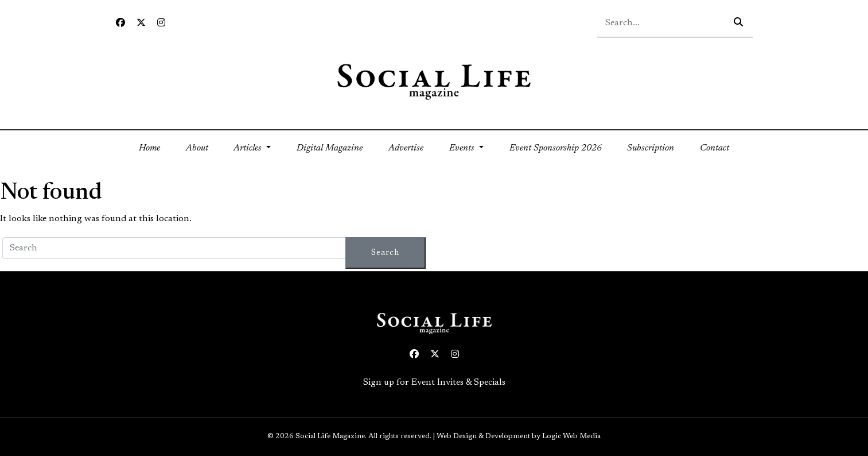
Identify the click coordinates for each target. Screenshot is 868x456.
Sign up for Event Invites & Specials (434, 382)
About (197, 148)
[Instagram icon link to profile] (161, 24)
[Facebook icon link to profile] (120, 24)
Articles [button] (249, 148)
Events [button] (463, 148)
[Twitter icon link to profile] (141, 24)
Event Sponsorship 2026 (556, 148)
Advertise (406, 148)
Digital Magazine (330, 148)
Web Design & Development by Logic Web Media (519, 436)
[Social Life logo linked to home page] (434, 81)
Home (156, 147)
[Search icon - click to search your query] (738, 23)
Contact (715, 148)
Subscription (651, 148)
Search (385, 253)
